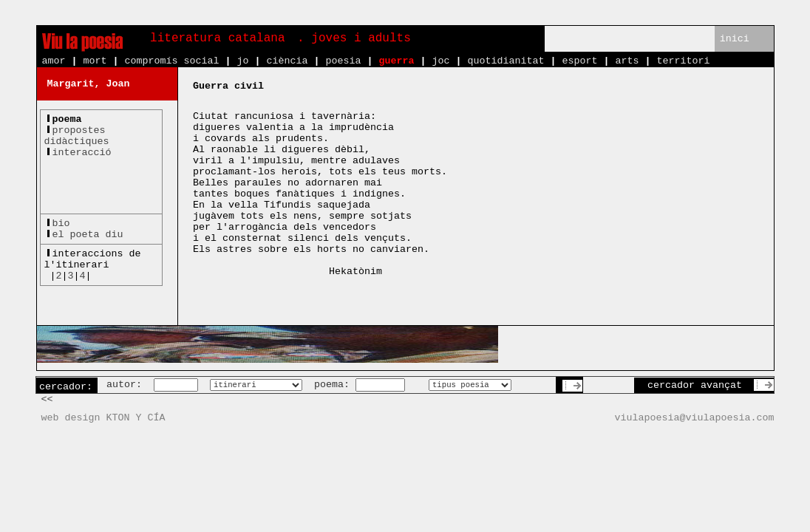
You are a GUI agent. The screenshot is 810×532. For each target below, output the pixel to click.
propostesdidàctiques (77, 136)
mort (95, 61)
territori (683, 61)
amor (54, 61)
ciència (287, 61)
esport (579, 61)
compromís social (172, 61)
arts (627, 61)
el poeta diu (88, 235)
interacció (82, 153)
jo (242, 61)
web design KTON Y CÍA (103, 418)
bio (61, 224)
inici (735, 39)
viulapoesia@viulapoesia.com (695, 418)
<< (47, 399)
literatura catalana (217, 38)
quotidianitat (506, 61)
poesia (343, 61)
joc (440, 61)
